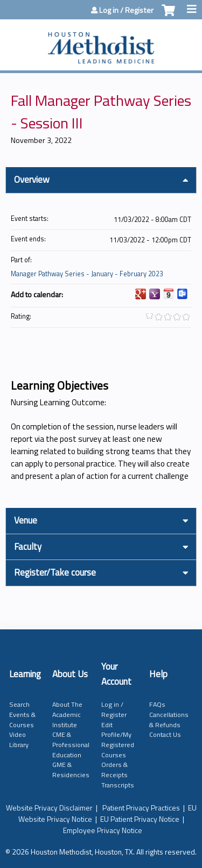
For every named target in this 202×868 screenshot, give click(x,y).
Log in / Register (126, 10)
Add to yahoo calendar (155, 294)
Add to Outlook (183, 294)
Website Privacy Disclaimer (49, 808)
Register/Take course (55, 572)
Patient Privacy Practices (141, 808)
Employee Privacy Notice (103, 830)
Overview (32, 180)
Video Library (19, 740)
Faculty (28, 547)
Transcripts (118, 785)
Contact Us (165, 734)
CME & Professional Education (71, 744)
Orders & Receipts (114, 770)
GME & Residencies (71, 770)
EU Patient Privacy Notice (140, 819)
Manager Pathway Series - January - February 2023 (87, 274)
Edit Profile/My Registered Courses (118, 740)
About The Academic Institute (67, 714)
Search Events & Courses (22, 714)
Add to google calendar (141, 294)
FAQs (157, 704)
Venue (26, 520)
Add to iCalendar (169, 293)
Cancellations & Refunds (169, 720)
